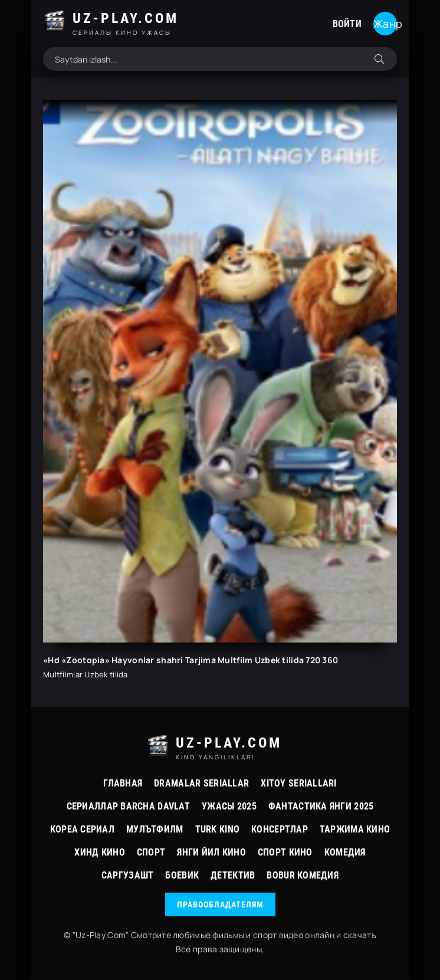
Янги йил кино (211, 852)
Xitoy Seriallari (298, 783)
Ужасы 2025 (229, 806)
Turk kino (218, 829)
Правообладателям (220, 904)
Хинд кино (100, 852)
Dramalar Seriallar (201, 783)
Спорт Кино (285, 852)
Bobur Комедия (303, 875)
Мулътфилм (155, 829)
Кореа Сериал (82, 829)
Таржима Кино (355, 829)
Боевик (182, 875)
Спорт (151, 852)
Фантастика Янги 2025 (321, 806)
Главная (123, 783)
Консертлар (280, 829)
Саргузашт (128, 875)
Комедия (345, 852)
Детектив (233, 875)
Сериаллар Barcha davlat (128, 806)
